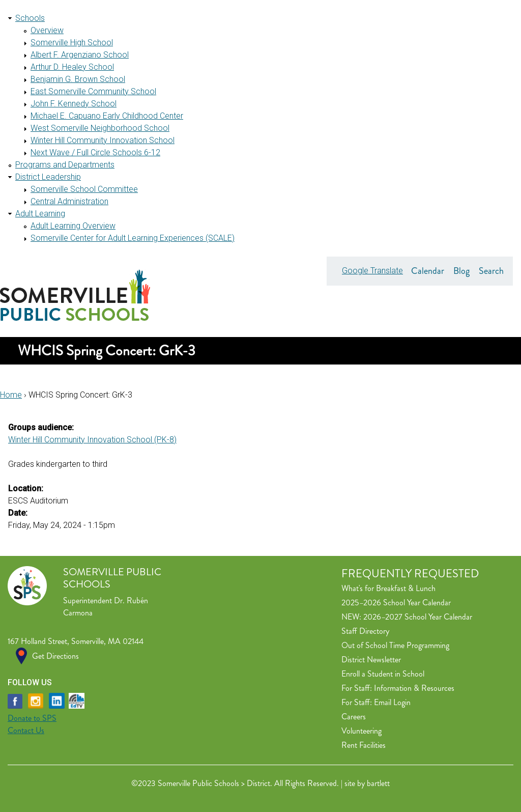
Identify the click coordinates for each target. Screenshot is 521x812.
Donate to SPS (32, 718)
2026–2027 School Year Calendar (418, 617)
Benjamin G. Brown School (78, 79)
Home (11, 395)
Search (491, 271)
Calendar (428, 271)
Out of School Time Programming (395, 645)
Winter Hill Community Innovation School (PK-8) (92, 440)
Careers (354, 717)
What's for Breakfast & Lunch (388, 588)
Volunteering (361, 731)
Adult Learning (40, 214)
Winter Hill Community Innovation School (103, 140)
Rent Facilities (364, 745)
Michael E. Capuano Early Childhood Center (107, 116)
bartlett (378, 783)
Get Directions (55, 656)
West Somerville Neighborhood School (100, 128)
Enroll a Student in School (383, 674)
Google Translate (372, 271)
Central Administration (69, 201)
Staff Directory (365, 631)
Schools (30, 18)
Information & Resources (414, 688)
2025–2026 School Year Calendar (396, 603)
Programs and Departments (65, 165)
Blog (461, 271)
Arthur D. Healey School (72, 67)
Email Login (392, 702)
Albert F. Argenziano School (80, 55)
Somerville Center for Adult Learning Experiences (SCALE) (133, 238)
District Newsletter (371, 660)
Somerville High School (72, 43)
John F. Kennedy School (74, 104)
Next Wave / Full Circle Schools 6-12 (95, 152)
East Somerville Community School (93, 91)
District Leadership (48, 177)
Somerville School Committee (84, 189)
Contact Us (26, 730)
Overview (47, 30)
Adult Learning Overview (73, 226)
